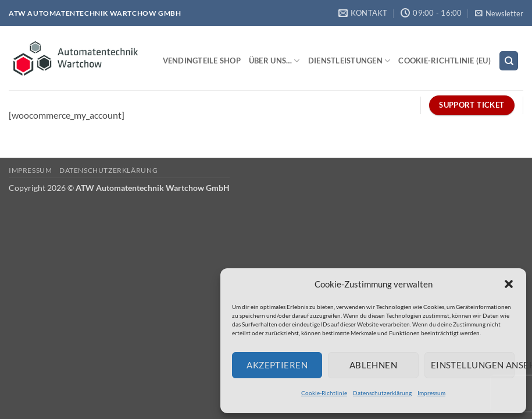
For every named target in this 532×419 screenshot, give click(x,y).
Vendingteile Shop (202, 61)
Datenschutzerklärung (382, 393)
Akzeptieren (277, 365)
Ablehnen (374, 365)
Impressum (431, 393)
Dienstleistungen (349, 61)
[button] (509, 284)
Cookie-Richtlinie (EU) (444, 61)
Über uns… (274, 61)
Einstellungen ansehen (473, 365)
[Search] (509, 61)
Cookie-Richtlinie (324, 393)
